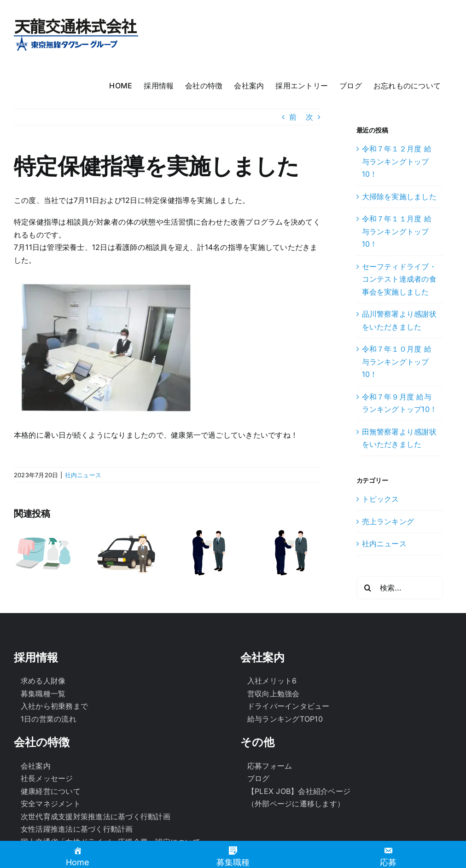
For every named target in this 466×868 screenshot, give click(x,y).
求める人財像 (43, 681)
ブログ (259, 778)
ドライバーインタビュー (288, 706)
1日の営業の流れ (49, 719)
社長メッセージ (47, 778)
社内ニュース (83, 475)
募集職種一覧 (43, 694)
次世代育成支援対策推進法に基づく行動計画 (96, 816)
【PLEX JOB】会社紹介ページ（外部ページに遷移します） (299, 798)
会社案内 (36, 766)
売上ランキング (388, 521)
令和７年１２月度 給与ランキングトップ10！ (397, 161)
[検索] (368, 588)
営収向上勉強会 (274, 694)
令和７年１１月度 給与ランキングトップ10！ (397, 231)
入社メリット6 (272, 681)
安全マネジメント (51, 804)
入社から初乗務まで (54, 706)
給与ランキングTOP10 (285, 719)
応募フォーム (270, 766)
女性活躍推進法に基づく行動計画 (77, 829)
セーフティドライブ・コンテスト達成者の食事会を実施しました (399, 279)
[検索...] (400, 588)
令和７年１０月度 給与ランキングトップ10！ (397, 362)
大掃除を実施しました (399, 197)
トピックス (381, 499)
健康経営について (51, 791)
